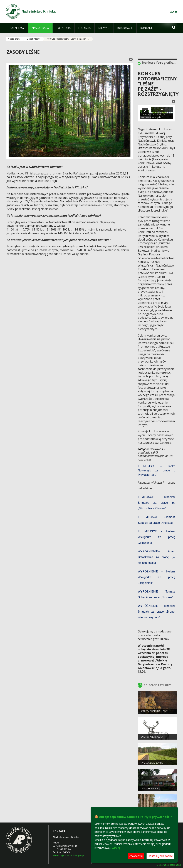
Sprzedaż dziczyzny (152, 737)
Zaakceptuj (136, 856)
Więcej (116, 848)
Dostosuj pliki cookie (160, 856)
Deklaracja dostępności (169, 865)
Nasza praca (14, 39)
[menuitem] (17, 28)
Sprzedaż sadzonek (152, 763)
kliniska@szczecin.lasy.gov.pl (69, 855)
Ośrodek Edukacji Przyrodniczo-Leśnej (152, 790)
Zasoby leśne (34, 39)
